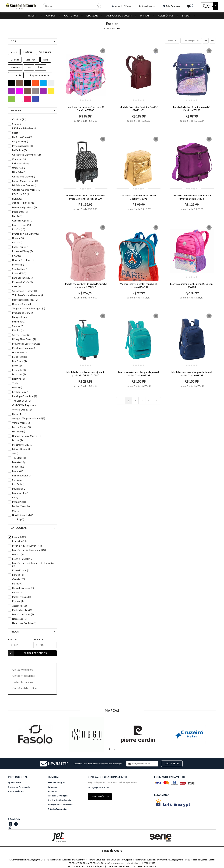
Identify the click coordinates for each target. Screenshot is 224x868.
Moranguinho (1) (21, 493)
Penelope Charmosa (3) (24, 348)
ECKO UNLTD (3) (21, 194)
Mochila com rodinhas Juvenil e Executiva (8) (33, 565)
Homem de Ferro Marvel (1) (26, 436)
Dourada (15, 60)
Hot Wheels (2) (20, 352)
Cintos (54, 16)
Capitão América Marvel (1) (26, 190)
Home (106, 28)
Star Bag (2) (18, 519)
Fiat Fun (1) (18, 330)
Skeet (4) (17, 133)
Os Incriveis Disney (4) (24, 177)
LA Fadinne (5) (20, 150)
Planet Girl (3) (19, 273)
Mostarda (28, 52)
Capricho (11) (19, 119)
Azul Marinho (45, 52)
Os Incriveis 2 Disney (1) (25, 291)
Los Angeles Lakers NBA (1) (26, 344)
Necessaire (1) (19, 619)
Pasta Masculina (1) (22, 610)
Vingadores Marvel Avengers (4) (29, 308)
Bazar (189, 16)
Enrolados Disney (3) (23, 278)
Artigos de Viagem (122, 16)
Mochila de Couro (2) (23, 614)
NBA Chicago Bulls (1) (23, 515)
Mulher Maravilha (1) (23, 506)
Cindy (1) (17, 497)
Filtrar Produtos (27, 653)
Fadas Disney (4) (21, 247)
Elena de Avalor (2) (22, 476)
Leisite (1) (17, 388)
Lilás (29, 67)
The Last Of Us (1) (21, 401)
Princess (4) (18, 265)
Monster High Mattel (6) (24, 207)
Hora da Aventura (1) (23, 260)
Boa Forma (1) (20, 361)
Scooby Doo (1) (20, 269)
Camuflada (16, 75)
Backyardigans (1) (21, 317)
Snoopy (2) (18, 326)
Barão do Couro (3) (22, 137)
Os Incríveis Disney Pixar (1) (27, 155)
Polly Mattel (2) (20, 142)
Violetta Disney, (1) (22, 410)
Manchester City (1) (22, 445)
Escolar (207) (19, 537)
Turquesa (15, 67)
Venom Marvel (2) (21, 423)
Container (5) (19, 159)
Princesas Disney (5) (22, 251)
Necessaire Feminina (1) (24, 623)
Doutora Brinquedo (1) (24, 304)
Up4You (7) (18, 238)
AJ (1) (15, 453)
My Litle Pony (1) (21, 392)
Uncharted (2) (19, 168)
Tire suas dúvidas (100, 797)
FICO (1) (17, 256)
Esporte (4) (18, 601)
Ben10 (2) (17, 243)
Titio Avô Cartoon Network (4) (28, 295)
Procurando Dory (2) (23, 313)
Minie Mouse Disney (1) (24, 185)
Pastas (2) (17, 593)
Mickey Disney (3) (21, 449)
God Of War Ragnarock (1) (26, 405)
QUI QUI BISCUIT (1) (23, 203)
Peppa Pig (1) (19, 502)
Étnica (41, 67)
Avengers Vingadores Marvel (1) (29, 418)
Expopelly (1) (19, 370)
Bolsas (36, 16)
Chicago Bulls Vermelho (38, 75)
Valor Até (38, 639)
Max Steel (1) (19, 374)
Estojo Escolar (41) (22, 570)
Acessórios (168, 16)
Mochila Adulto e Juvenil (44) (27, 546)
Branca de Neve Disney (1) (26, 234)
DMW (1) (17, 366)
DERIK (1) (17, 199)
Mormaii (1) (18, 471)
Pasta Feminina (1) (22, 597)
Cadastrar (172, 763)
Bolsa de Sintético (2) (23, 588)
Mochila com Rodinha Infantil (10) (29, 550)
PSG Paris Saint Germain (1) (26, 128)
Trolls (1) (17, 383)
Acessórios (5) (20, 606)
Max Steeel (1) (20, 357)
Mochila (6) (18, 554)
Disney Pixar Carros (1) (24, 339)
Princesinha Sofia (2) (22, 282)
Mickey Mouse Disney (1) (25, 181)
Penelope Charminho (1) (25, 396)
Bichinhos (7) (19, 322)
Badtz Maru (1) (20, 414)
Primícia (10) (19, 229)
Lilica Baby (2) (19, 172)
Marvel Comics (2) (22, 427)
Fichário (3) (18, 575)
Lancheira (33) (19, 541)
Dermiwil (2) (18, 379)
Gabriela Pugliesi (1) (22, 221)
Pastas (148, 16)
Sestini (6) (17, 124)
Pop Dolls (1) (19, 484)
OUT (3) (16, 287)
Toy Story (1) (19, 458)
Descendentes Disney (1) (25, 300)
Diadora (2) (18, 467)
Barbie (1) (17, 216)
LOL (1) (16, 511)
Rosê (46, 60)
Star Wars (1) (19, 480)
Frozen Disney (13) (22, 225)
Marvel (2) (17, 440)
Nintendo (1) (19, 432)
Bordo (14, 52)
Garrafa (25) (19, 579)
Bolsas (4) (17, 584)
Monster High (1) (21, 462)
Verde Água (31, 60)
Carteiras (74, 16)
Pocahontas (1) (20, 212)
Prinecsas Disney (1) (22, 146)
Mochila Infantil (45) (22, 559)
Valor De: (13, 639)
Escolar (95, 16)
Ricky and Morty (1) (22, 163)
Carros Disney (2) (21, 335)
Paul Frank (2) (19, 489)
